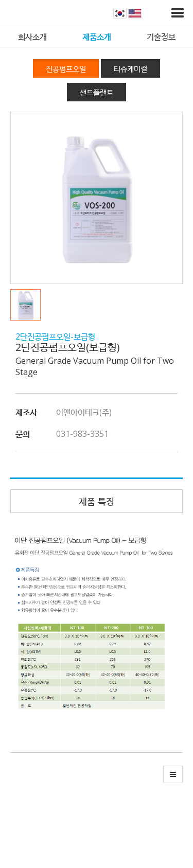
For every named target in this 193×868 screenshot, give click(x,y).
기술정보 (161, 37)
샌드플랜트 (97, 92)
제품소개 (97, 37)
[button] (28, 305)
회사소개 (32, 37)
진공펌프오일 (66, 68)
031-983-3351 (82, 434)
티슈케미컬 (130, 68)
